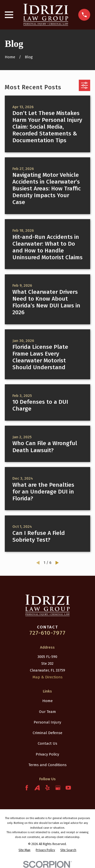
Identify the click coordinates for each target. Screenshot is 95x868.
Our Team (48, 712)
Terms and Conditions (48, 765)
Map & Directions (48, 677)
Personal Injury (47, 722)
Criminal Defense (48, 733)
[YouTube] (68, 788)
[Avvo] (37, 788)
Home (48, 701)
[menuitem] (24, 850)
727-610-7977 (48, 633)
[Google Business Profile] (58, 788)
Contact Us (48, 743)
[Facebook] (27, 788)
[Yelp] (48, 788)
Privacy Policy (47, 754)
